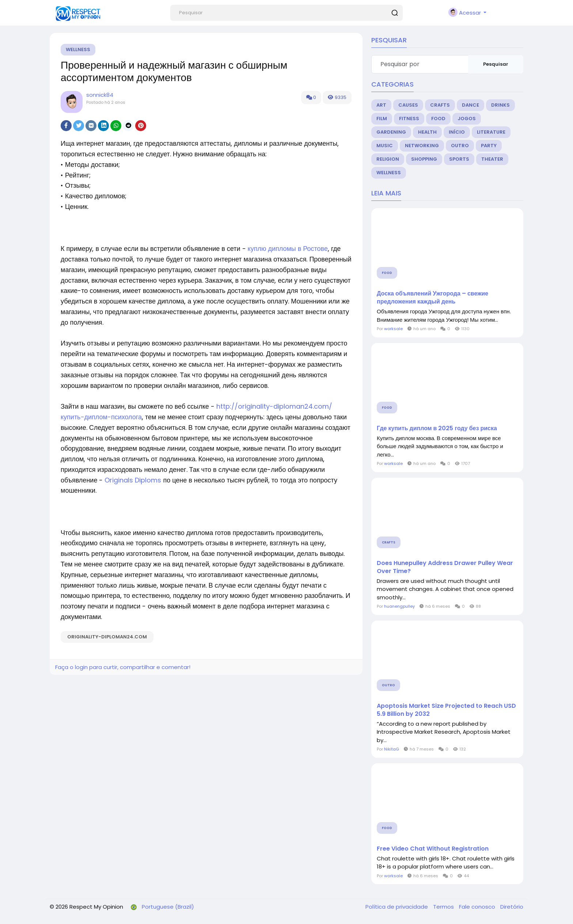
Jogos (467, 119)
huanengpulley (399, 606)
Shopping (424, 159)
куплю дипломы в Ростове (288, 249)
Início (457, 132)
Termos (444, 907)
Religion (388, 159)
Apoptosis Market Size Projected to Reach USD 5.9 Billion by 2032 (446, 710)
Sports (459, 159)
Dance (470, 105)
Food (438, 119)
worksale (393, 329)
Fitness (409, 119)
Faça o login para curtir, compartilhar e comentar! (123, 667)
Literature (491, 132)
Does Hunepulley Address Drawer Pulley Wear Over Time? (445, 567)
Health (427, 132)
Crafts (440, 105)
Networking (422, 146)
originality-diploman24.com (107, 637)
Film (382, 119)
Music (385, 146)
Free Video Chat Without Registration (433, 849)
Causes (408, 105)
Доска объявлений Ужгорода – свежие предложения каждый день (432, 298)
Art (381, 105)
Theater (492, 159)
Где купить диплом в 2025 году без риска (437, 428)
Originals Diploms (133, 480)
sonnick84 (100, 95)
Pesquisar (496, 64)
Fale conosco (478, 907)
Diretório (512, 907)
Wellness (78, 49)
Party (489, 146)
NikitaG (392, 749)
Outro (460, 146)
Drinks (500, 105)
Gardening (391, 132)
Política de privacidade (397, 907)
